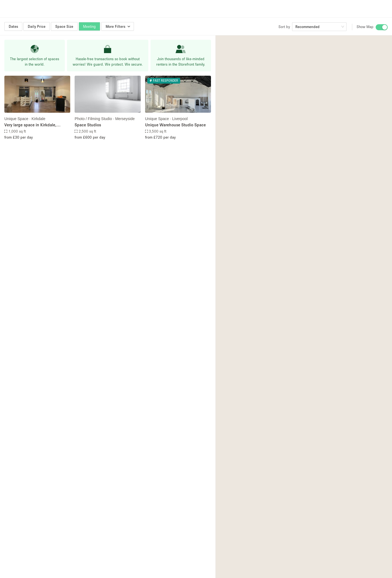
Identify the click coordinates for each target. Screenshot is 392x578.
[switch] (382, 27)
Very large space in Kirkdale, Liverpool (30, 125)
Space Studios (88, 125)
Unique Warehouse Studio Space (175, 125)
